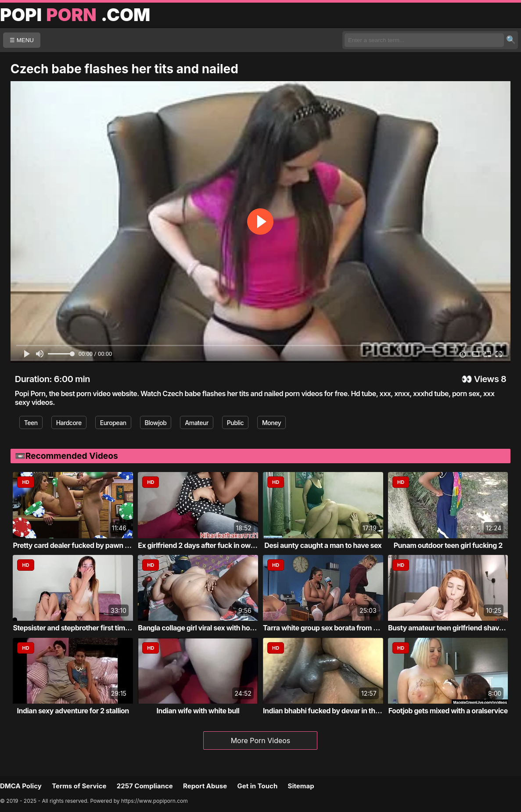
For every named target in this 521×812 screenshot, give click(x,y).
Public (235, 423)
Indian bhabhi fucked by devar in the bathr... (333, 711)
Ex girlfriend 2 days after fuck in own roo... (205, 545)
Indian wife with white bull (198, 711)
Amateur (197, 423)
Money (271, 423)
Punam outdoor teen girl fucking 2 (448, 545)
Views (487, 379)
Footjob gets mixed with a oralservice (448, 711)
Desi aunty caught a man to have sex (323, 545)
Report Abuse (205, 786)
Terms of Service (79, 786)
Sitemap (301, 786)
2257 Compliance (145, 786)
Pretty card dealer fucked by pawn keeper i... (84, 545)
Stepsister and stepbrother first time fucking (84, 628)
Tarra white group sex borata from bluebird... (334, 628)
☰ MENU (22, 40)
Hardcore (69, 423)
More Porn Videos (261, 740)
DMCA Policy (21, 786)
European (113, 423)
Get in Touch (257, 786)
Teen (31, 423)
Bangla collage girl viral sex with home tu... (206, 628)
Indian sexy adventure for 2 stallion (73, 711)
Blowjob (156, 423)
